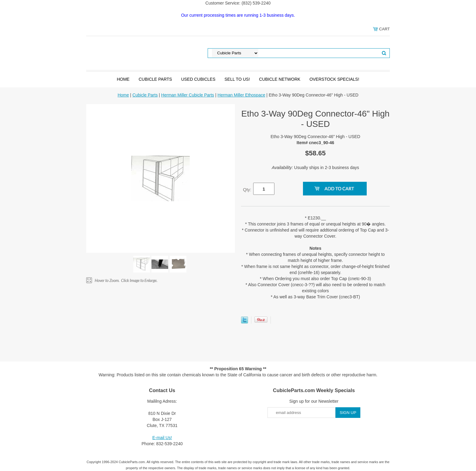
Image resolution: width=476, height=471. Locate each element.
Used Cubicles (198, 79)
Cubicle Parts (155, 79)
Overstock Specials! (334, 79)
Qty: (247, 190)
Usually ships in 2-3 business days (315, 168)
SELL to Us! (237, 79)
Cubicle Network (280, 79)
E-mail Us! (162, 438)
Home (123, 79)
